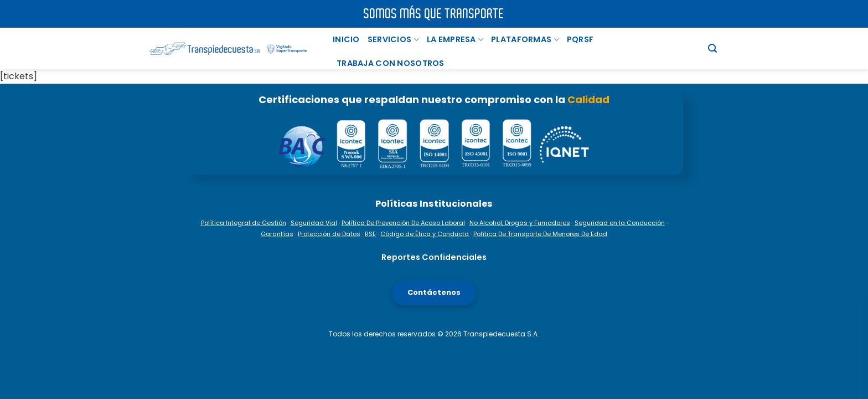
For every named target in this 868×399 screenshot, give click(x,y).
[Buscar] (712, 48)
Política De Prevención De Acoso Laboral (403, 223)
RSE (370, 234)
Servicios (393, 39)
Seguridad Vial (314, 223)
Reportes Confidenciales (434, 257)
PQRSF (580, 39)
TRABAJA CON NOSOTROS (391, 63)
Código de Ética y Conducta (425, 234)
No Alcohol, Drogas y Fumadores (520, 223)
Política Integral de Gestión (244, 223)
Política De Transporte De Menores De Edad (540, 234)
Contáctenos (434, 292)
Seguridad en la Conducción (620, 223)
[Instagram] (852, 299)
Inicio (346, 39)
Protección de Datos (329, 234)
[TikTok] (852, 337)
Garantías (277, 234)
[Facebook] (852, 262)
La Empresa (455, 39)
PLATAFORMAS (525, 39)
